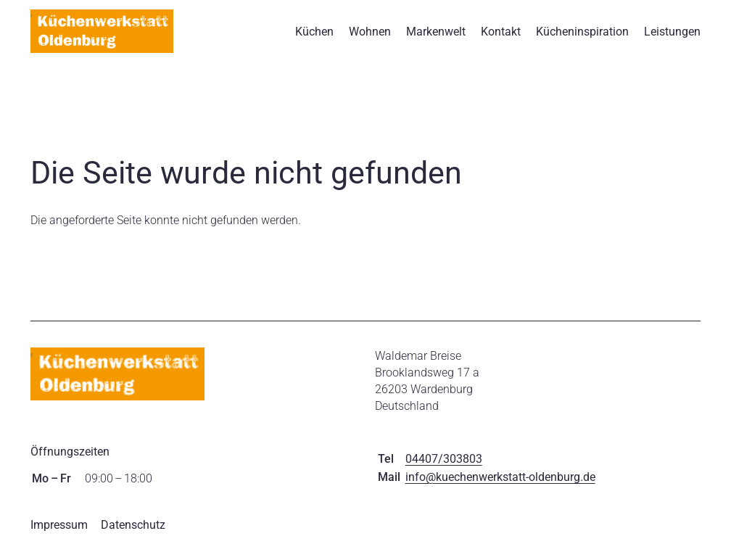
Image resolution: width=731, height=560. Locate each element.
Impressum (59, 536)
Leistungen (672, 37)
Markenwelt (436, 37)
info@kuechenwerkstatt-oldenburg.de (500, 488)
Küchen (314, 37)
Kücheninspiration (582, 37)
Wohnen (370, 37)
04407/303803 (444, 470)
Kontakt (501, 37)
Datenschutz (133, 536)
